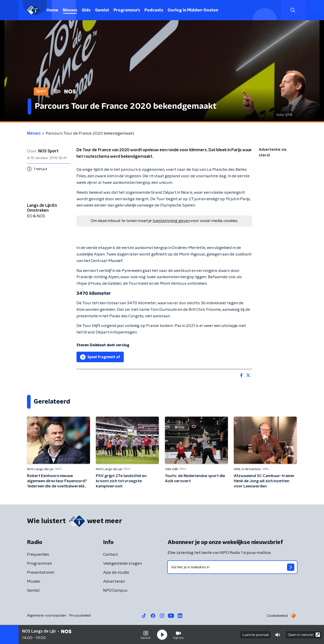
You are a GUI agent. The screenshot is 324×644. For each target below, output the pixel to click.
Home (52, 10)
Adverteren (114, 582)
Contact (111, 555)
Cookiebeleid (277, 616)
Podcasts (154, 10)
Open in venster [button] (304, 634)
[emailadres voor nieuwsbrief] (232, 567)
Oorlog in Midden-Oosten (193, 10)
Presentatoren (41, 573)
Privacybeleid (80, 615)
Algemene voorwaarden (47, 615)
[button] (146, 635)
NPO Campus (115, 591)
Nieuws (70, 10)
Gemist (102, 10)
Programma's (127, 10)
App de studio (116, 573)
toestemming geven (171, 221)
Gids (86, 10)
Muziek (34, 582)
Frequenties (38, 555)
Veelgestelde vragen (122, 564)
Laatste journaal (255, 635)
